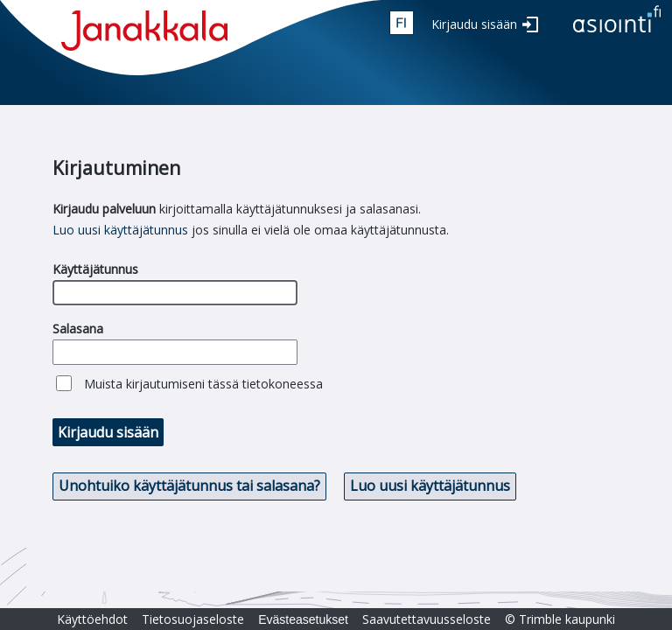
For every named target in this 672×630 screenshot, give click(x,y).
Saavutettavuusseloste (427, 619)
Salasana (78, 329)
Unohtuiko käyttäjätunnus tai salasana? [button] (189, 486)
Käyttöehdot (92, 619)
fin (402, 23)
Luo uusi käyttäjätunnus (120, 230)
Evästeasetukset (303, 619)
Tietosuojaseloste (193, 619)
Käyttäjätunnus (95, 269)
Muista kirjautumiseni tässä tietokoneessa (203, 384)
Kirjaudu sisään (474, 24)
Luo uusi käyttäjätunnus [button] (430, 486)
